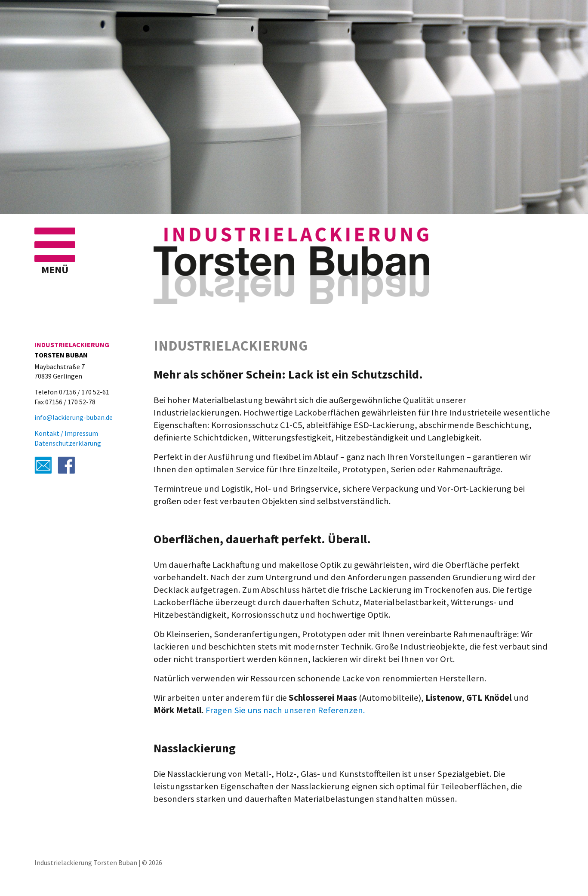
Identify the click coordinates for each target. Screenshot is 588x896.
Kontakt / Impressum (66, 433)
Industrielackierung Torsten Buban (86, 862)
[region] (294, 108)
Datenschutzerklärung (68, 443)
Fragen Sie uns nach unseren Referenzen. (285, 710)
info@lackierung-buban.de (74, 417)
